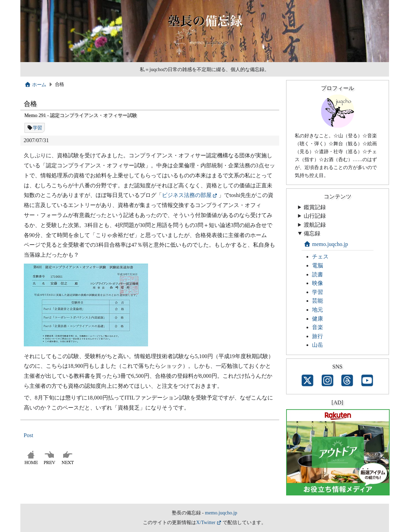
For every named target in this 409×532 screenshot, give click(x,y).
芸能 (318, 301)
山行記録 (315, 216)
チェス (320, 257)
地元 (318, 310)
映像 (318, 283)
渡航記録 (315, 225)
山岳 (318, 345)
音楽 (318, 327)
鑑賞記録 (315, 207)
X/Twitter (206, 522)
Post (29, 435)
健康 (318, 319)
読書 (318, 274)
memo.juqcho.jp (326, 244)
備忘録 (312, 233)
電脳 (318, 265)
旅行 (318, 336)
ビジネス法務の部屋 (187, 195)
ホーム (35, 85)
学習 (37, 128)
